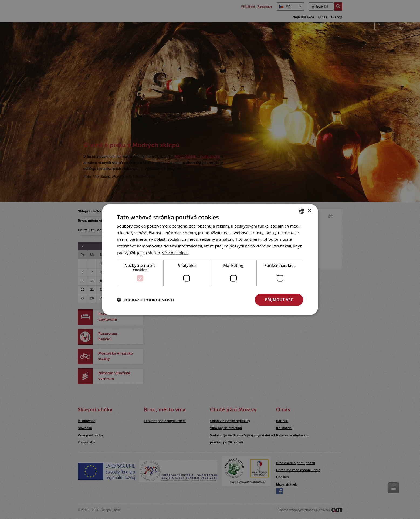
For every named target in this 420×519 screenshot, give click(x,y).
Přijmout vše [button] (279, 299)
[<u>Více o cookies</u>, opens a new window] (175, 252)
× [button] (309, 211)
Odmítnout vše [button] (224, 299)
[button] (145, 300)
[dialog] (210, 259)
